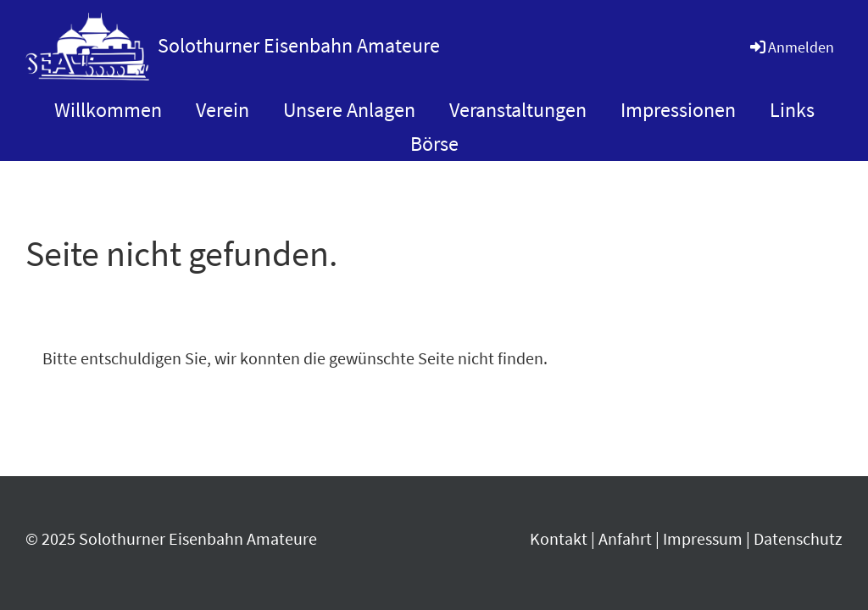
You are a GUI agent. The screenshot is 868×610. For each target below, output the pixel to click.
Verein (223, 110)
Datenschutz (798, 538)
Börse (434, 144)
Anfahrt (625, 538)
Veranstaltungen (518, 110)
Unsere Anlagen (349, 110)
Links (792, 110)
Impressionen (678, 110)
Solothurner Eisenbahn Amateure (299, 45)
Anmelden (791, 47)
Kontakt (559, 538)
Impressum (703, 538)
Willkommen (108, 110)
